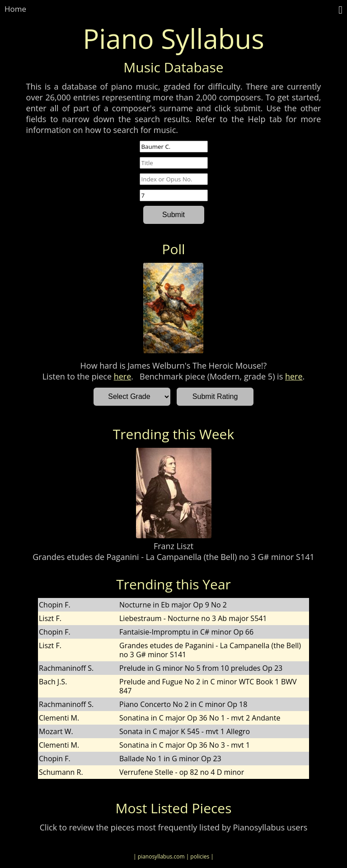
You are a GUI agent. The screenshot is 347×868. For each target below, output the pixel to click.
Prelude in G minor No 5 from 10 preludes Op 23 (201, 668)
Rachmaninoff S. (66, 668)
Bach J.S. (53, 682)
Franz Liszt (173, 546)
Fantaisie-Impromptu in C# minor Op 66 (186, 632)
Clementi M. (59, 718)
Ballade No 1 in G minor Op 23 (170, 759)
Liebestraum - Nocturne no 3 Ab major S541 (193, 618)
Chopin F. (55, 605)
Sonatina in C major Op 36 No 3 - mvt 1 (185, 745)
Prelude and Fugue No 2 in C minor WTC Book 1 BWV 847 (208, 686)
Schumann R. (61, 772)
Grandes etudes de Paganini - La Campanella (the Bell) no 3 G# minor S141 (173, 557)
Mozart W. (56, 731)
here (123, 376)
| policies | (200, 856)
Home (15, 9)
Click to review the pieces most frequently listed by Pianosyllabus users (174, 827)
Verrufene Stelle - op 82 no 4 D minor (182, 772)
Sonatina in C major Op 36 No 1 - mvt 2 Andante (200, 718)
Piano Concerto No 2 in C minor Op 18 (183, 704)
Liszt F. (50, 618)
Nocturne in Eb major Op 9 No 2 (173, 605)
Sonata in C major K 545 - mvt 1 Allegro (185, 731)
